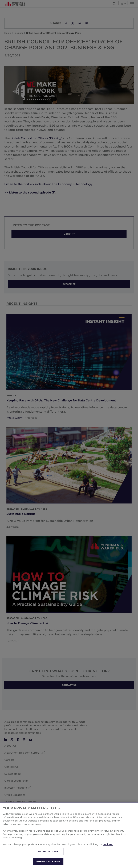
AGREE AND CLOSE (48, 861)
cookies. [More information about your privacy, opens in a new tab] (108, 844)
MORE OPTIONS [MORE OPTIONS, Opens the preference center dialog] (48, 851)
